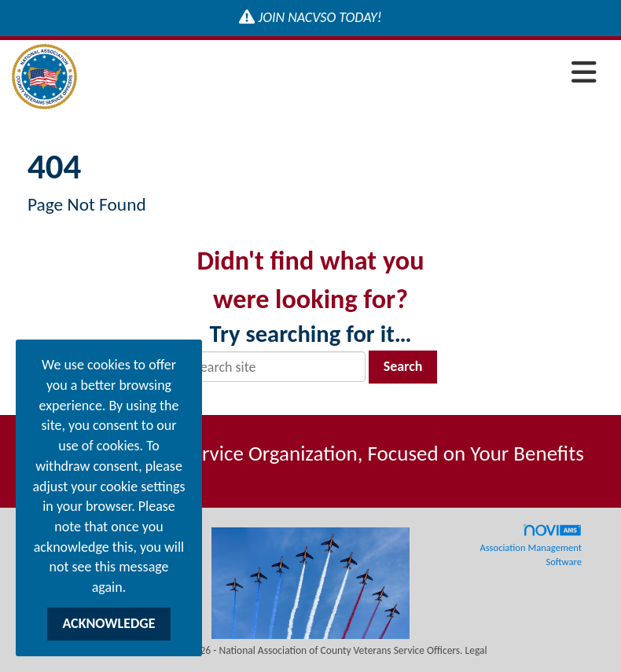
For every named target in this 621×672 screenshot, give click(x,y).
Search (403, 366)
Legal (476, 650)
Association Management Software (531, 545)
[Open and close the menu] (341, 73)
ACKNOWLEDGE (108, 623)
